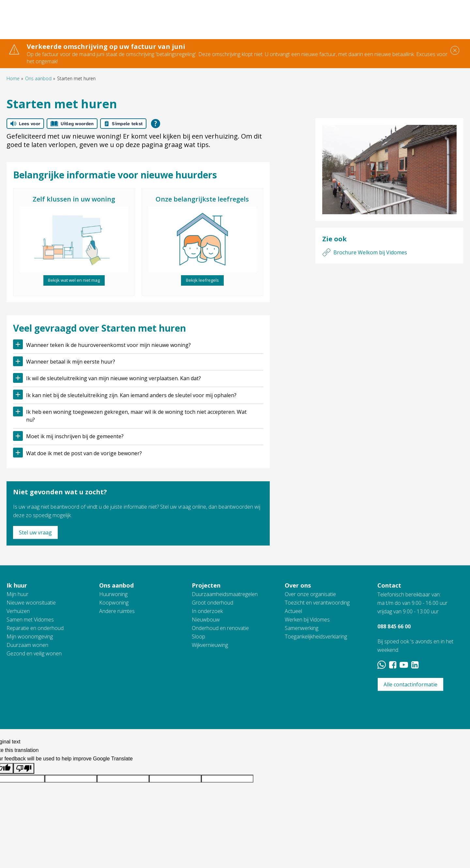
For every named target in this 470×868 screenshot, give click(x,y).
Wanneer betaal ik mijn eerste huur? (71, 362)
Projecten (206, 585)
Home (13, 78)
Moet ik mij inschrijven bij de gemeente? (75, 436)
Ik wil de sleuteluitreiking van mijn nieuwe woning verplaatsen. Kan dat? (114, 378)
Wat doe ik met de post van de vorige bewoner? (84, 453)
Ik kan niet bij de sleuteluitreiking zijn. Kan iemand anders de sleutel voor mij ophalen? (131, 395)
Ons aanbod (38, 78)
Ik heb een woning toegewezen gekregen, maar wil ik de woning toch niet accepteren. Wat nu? (136, 416)
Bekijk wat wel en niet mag (74, 280)
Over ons (298, 585)
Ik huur (17, 585)
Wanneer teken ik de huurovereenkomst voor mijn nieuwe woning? (108, 345)
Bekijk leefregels (202, 280)
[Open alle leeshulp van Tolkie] (156, 124)
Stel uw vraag (35, 532)
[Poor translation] (24, 768)
